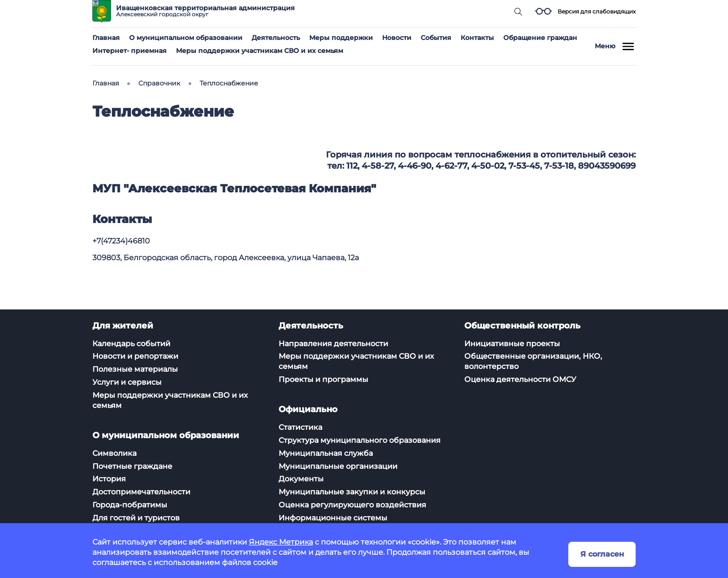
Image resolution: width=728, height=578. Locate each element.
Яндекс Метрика (281, 542)
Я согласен (602, 554)
